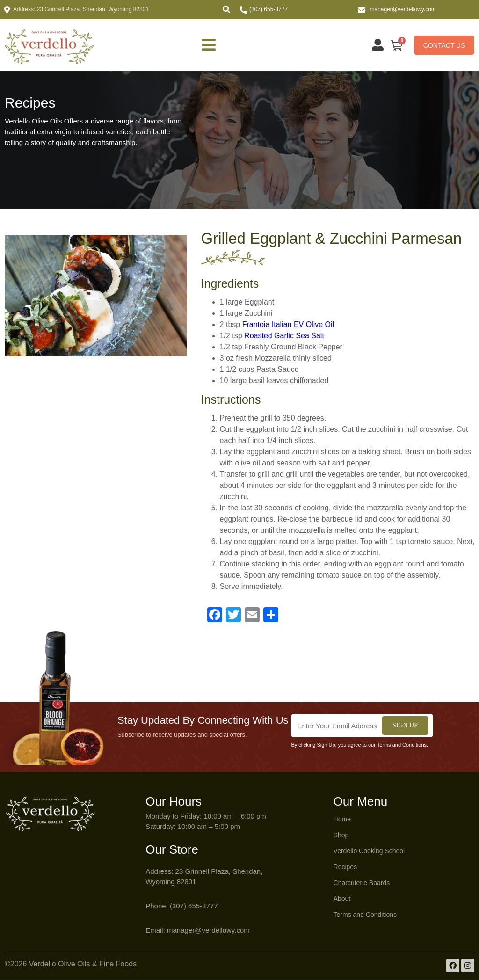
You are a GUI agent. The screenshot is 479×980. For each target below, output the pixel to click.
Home (342, 820)
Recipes (345, 867)
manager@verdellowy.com (403, 9)
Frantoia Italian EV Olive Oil (288, 325)
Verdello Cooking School (369, 851)
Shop (341, 835)
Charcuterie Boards (362, 883)
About (342, 899)
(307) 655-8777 (269, 9)
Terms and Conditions (365, 915)
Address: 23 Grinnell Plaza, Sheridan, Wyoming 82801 (81, 9)
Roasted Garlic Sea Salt (284, 336)
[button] (226, 9)
